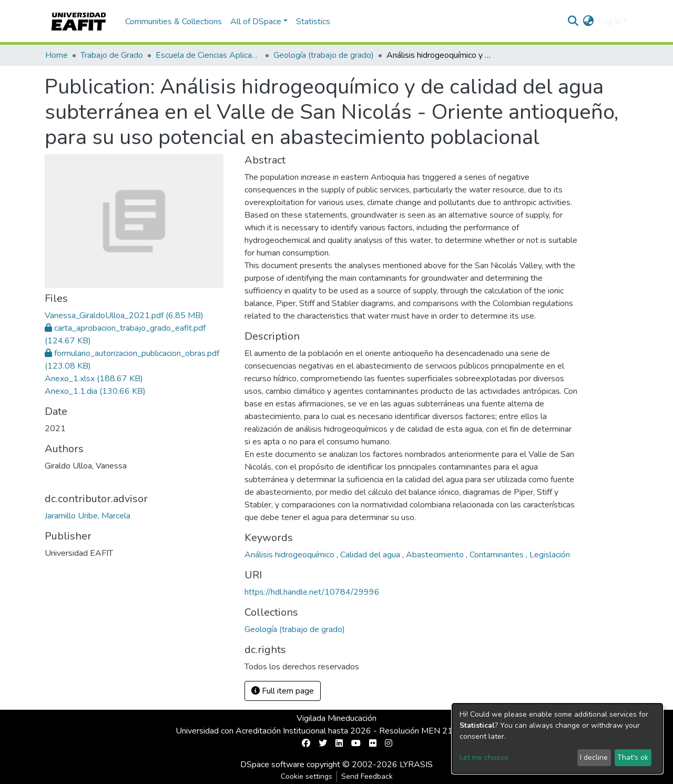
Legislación (550, 555)
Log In (610, 22)
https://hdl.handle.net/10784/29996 (312, 592)
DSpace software (272, 765)
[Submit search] (573, 22)
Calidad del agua (371, 555)
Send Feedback (367, 776)
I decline (594, 757)
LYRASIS (416, 765)
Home (57, 55)
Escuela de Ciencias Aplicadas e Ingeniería (208, 55)
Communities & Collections (174, 22)
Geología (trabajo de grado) (324, 55)
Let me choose (484, 757)
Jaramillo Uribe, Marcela (88, 516)
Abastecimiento (436, 555)
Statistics (313, 22)
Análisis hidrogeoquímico (290, 555)
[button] (589, 22)
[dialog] (557, 739)
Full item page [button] (283, 691)
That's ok (633, 757)
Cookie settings (307, 776)
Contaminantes (498, 555)
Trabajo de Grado (112, 55)
